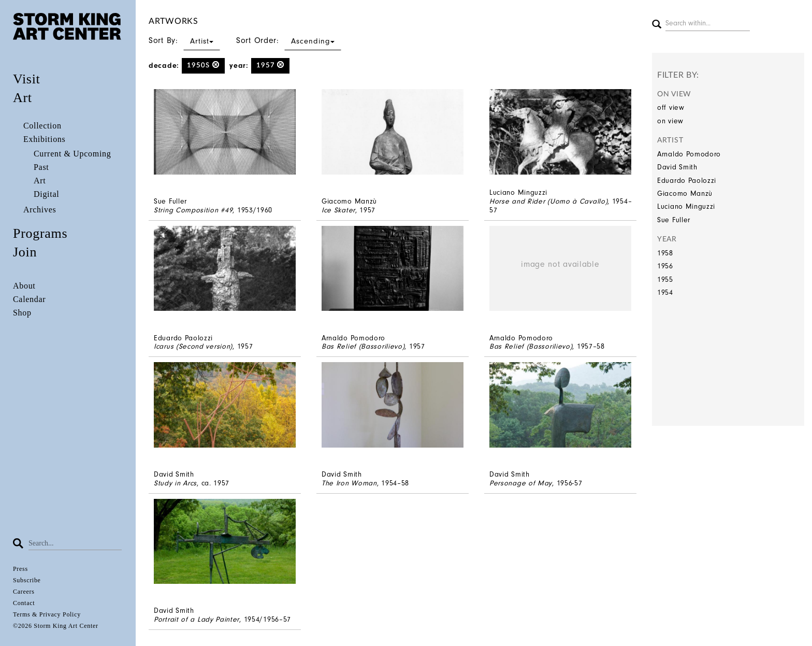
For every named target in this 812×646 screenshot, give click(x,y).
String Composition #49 (193, 210)
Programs (40, 233)
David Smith (677, 167)
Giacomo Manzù (685, 193)
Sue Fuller (674, 220)
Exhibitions (44, 139)
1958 (665, 253)
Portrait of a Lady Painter (197, 619)
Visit (27, 79)
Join (25, 252)
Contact (24, 603)
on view (670, 121)
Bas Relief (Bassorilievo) (363, 346)
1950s (203, 65)
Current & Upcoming (72, 154)
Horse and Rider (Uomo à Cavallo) (548, 201)
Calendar (29, 299)
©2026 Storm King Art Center (56, 626)
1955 (665, 279)
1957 (271, 65)
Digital (46, 194)
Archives (40, 210)
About (24, 286)
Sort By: (184, 40)
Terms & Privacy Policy (47, 614)
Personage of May (521, 483)
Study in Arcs (175, 483)
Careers (24, 592)
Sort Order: (289, 40)
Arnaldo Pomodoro (689, 154)
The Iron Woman (349, 483)
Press (20, 569)
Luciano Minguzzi (686, 206)
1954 (665, 292)
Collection (42, 126)
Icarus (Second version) (193, 346)
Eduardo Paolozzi (687, 181)
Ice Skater (338, 210)
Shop (22, 313)
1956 (665, 266)
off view (671, 107)
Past (41, 167)
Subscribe (27, 580)
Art (23, 98)
